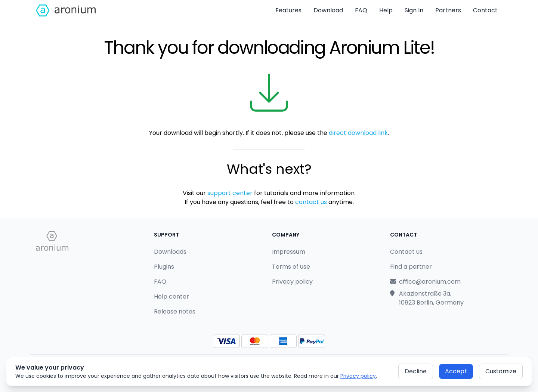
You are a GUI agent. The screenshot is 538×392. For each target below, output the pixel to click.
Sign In (414, 10)
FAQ (361, 10)
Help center (171, 297)
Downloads (170, 252)
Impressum (289, 252)
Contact (485, 10)
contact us (311, 202)
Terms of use (291, 267)
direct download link (358, 133)
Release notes (175, 311)
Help (386, 10)
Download (328, 10)
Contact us (406, 252)
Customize (501, 371)
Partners (448, 10)
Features (288, 10)
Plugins (164, 267)
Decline (416, 371)
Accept (456, 371)
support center (230, 193)
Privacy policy (358, 376)
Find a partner (411, 267)
